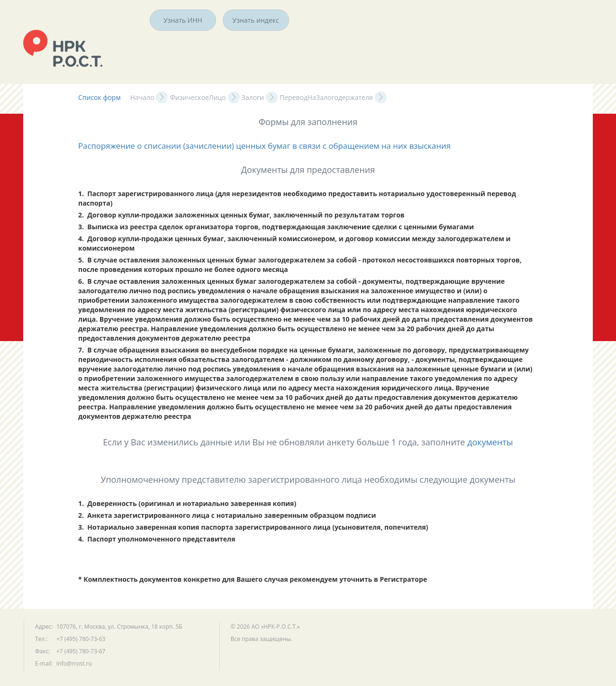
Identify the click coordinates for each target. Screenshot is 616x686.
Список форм (100, 97)
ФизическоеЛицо (198, 97)
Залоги (253, 97)
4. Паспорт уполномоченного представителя (157, 539)
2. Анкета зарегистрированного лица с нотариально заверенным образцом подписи (227, 515)
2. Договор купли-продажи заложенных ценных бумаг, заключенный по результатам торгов (241, 215)
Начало (142, 97)
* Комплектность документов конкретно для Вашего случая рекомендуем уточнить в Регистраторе (253, 579)
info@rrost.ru (74, 663)
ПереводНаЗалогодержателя (326, 97)
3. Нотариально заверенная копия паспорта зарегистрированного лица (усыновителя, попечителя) (253, 527)
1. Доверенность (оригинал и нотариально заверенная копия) (187, 503)
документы (490, 442)
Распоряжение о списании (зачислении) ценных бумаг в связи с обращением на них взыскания (264, 146)
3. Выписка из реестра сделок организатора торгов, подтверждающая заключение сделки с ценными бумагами (276, 227)
